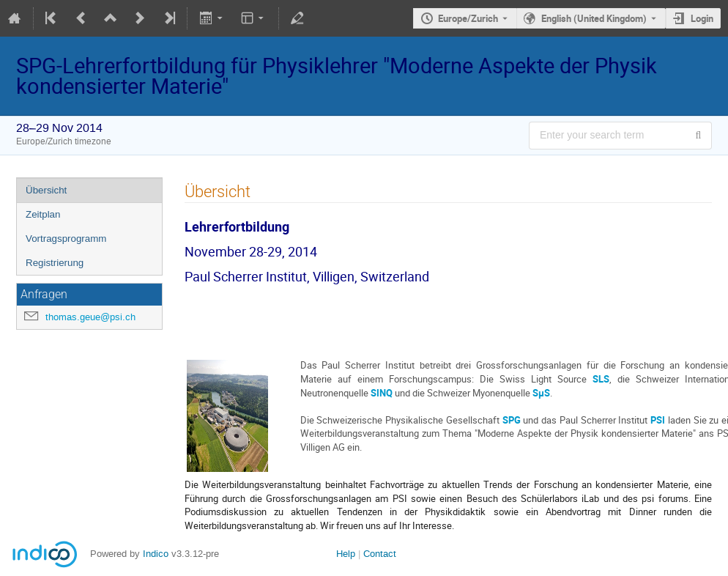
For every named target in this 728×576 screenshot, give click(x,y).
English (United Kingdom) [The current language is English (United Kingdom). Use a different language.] (594, 18)
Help (346, 554)
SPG (512, 420)
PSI (658, 420)
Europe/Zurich (468, 18)
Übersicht (46, 190)
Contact (380, 554)
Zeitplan (43, 214)
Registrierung (55, 263)
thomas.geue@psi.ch (90, 317)
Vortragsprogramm (66, 239)
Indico (156, 554)
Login (702, 18)
